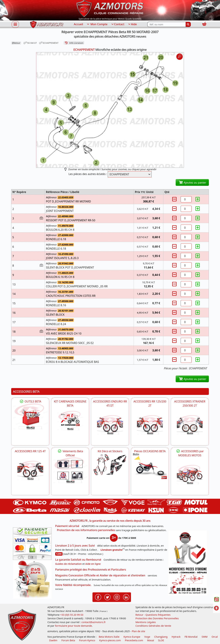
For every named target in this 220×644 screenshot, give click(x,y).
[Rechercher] (188, 24)
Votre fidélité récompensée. (73, 585)
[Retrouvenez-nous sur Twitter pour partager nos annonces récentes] (107, 597)
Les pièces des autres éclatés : (88, 174)
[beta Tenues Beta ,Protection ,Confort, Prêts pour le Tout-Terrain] (70, 470)
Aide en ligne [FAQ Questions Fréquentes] (93, 564)
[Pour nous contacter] (188, 581)
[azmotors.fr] (47, 24)
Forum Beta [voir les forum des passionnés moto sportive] (68, 640)
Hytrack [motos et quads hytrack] (176, 637)
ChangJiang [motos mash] (161, 637)
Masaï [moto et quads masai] (151, 640)
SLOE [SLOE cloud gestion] (161, 640)
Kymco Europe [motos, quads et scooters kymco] (132, 637)
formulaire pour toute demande (73, 626)
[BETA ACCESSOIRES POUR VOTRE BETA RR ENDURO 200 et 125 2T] (150, 425)
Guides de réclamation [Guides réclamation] (68, 564)
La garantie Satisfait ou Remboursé (78, 560)
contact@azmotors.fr (94, 622)
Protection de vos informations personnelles (86, 530)
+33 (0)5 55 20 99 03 (72, 615)
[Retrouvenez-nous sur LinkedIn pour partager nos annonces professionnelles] (126, 597)
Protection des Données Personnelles (157, 618)
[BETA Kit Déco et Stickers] (110, 465)
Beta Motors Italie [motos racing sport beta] (109, 637)
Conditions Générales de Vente (153, 626)
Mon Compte (97, 24)
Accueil (78, 24)
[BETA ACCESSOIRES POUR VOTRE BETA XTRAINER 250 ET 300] (190, 425)
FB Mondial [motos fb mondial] (191, 637)
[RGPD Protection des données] (188, 548)
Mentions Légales (146, 622)
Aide (132, 24)
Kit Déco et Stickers (110, 451)
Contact (118, 24)
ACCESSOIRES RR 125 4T (30, 451)
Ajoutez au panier (192, 183)
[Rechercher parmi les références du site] (166, 24)
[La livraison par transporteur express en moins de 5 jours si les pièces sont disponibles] (32, 579)
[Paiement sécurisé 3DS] (32, 544)
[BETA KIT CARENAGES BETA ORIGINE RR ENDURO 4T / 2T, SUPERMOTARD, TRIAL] (70, 420)
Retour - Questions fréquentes (153, 615)
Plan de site (139, 631)
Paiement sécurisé (67, 526)
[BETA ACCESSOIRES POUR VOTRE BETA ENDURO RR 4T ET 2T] (110, 425)
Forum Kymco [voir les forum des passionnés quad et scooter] (87, 640)
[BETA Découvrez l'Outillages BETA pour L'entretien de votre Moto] (30, 416)
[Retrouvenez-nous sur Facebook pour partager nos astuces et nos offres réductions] (98, 597)
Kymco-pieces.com (110, 640)
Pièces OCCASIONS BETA (150, 451)
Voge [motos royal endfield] (147, 637)
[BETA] (190, 475)
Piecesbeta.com (134, 640)
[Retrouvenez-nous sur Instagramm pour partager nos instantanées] (117, 597)
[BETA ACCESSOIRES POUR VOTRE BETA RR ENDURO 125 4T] (30, 470)
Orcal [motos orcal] (215, 637)
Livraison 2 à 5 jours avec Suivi (75, 546)
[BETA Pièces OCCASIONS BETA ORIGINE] (150, 466)
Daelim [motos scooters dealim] (53, 640)
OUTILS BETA (30, 401)
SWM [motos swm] (205, 637)
